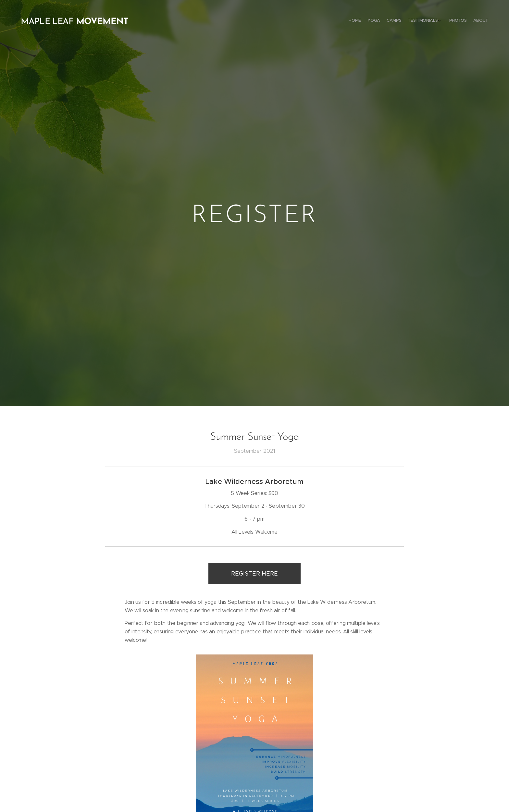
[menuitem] (452, 21)
